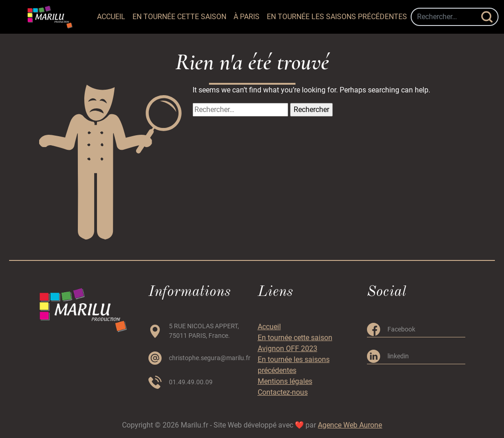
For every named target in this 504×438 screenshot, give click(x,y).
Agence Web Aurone (350, 425)
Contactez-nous (283, 392)
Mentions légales (285, 381)
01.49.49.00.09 (191, 382)
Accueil (111, 17)
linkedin (398, 356)
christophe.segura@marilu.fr (210, 358)
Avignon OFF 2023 (288, 349)
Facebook (401, 329)
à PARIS (247, 17)
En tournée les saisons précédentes (337, 17)
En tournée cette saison (179, 17)
